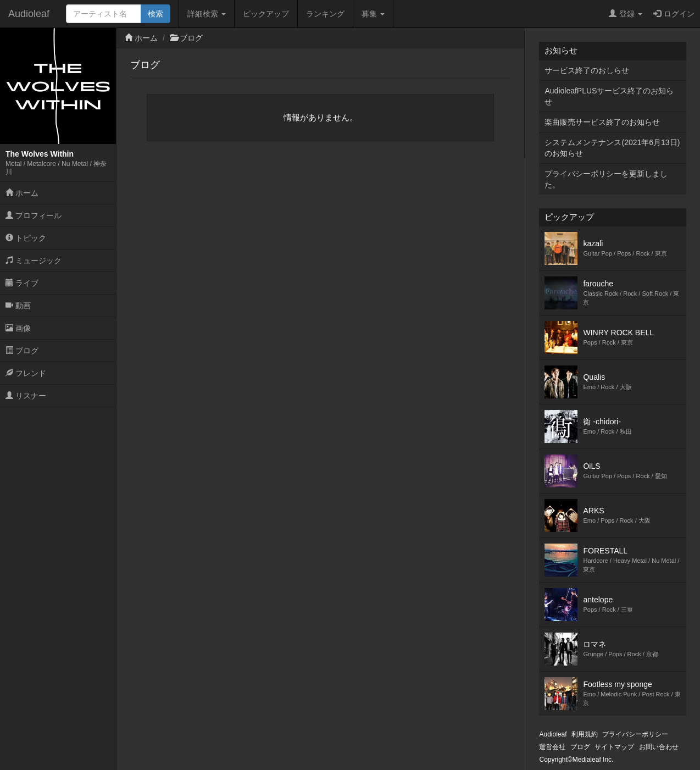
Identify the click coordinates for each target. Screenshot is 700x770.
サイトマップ (614, 747)
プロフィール (34, 215)
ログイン (674, 14)
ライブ (22, 283)
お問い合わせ (659, 747)
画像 (18, 328)
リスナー (26, 396)
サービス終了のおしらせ (587, 70)
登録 (626, 14)
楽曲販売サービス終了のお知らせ (602, 122)
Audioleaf (29, 14)
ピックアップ (266, 14)
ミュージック (34, 261)
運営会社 (552, 747)
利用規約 (585, 734)
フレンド (26, 373)
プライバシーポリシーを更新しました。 (606, 179)
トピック (26, 238)
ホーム (22, 193)
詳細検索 (207, 14)
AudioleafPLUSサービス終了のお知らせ (609, 96)
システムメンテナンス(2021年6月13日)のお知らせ (612, 148)
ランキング (325, 14)
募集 (373, 14)
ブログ (22, 351)
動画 (18, 306)
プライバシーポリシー (635, 734)
